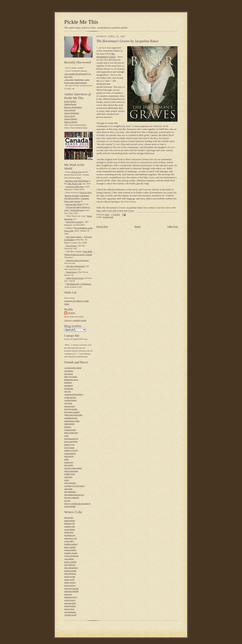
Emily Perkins (70, 101)
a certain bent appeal (73, 368)
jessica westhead (71, 556)
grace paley (69, 541)
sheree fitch (69, 609)
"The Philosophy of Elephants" (79, 284)
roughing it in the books (74, 486)
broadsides (69, 388)
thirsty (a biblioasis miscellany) (78, 503)
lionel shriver (70, 585)
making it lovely (71, 450)
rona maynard (70, 603)
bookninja (69, 385)
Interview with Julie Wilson (77, 181)
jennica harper (70, 550)
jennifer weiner (71, 553)
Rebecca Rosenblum (73, 107)
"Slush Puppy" (72, 272)
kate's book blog (71, 433)
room (67, 480)
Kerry (72, 313)
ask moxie (69, 374)
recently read (108, 217)
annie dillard (70, 520)
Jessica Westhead (72, 113)
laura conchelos (71, 441)
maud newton (70, 453)
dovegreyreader (71, 409)
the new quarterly (72, 497)
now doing (69, 465)
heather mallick (71, 544)
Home (138, 226)
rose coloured (70, 483)
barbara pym (70, 523)
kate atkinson (70, 565)
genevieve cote (71, 538)
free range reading (72, 412)
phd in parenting (71, 471)
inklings (68, 427)
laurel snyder (70, 576)
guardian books (71, 418)
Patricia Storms (71, 122)
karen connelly (71, 562)
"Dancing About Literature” (77, 260)
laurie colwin (70, 582)
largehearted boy (71, 439)
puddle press (70, 474)
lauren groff (69, 579)
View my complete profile (75, 320)
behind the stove (71, 380)
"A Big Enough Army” (75, 278)
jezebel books (70, 430)
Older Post (173, 226)
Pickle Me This (81, 22)
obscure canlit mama (73, 468)
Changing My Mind (73, 301)
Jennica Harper (71, 119)
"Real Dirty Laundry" (75, 222)
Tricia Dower (70, 110)
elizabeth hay (70, 535)
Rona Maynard (77, 210)
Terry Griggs (70, 116)
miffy (67, 459)
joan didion (69, 559)
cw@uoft (68, 403)
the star (67, 500)
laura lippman (70, 573)
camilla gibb (70, 526)
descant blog (70, 406)
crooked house (70, 400)
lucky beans (69, 447)
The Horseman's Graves (106, 55)
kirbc (66, 436)
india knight (69, 424)
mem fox (68, 594)
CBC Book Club (74, 184)
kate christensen (71, 568)
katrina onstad (70, 571)
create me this (70, 397)
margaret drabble (71, 591)
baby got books (71, 377)
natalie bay (69, 462)
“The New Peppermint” (76, 266)
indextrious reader (72, 421)
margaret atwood (71, 588)
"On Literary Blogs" (74, 237)
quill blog (68, 477)
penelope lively (71, 597)
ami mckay (69, 517)
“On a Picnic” (71, 246)
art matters (69, 371)
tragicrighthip (70, 506)
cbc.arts (67, 391)
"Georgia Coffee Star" (75, 187)
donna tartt (69, 532)
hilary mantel (70, 547)
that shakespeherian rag (74, 495)
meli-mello (69, 456)
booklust (68, 382)
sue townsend (70, 612)
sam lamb (68, 489)
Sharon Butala (70, 104)
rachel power (70, 600)
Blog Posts (74, 204)
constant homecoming (74, 394)
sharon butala (70, 606)
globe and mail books (73, 415)
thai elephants (70, 492)
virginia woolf (70, 615)
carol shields (70, 529)
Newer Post (102, 226)
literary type (69, 444)
